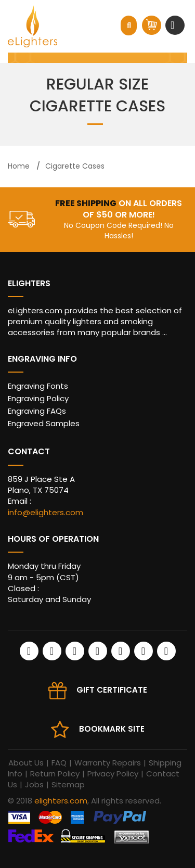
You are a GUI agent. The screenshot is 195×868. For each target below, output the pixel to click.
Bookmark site (112, 729)
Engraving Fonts (38, 386)
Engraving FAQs (37, 411)
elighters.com (61, 801)
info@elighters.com (45, 512)
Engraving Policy (38, 398)
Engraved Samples (44, 423)
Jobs (34, 784)
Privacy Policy (113, 774)
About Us (26, 763)
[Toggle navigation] (174, 25)
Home (19, 166)
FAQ (59, 763)
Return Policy (55, 774)
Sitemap (68, 784)
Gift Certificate (112, 690)
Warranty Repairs (108, 763)
